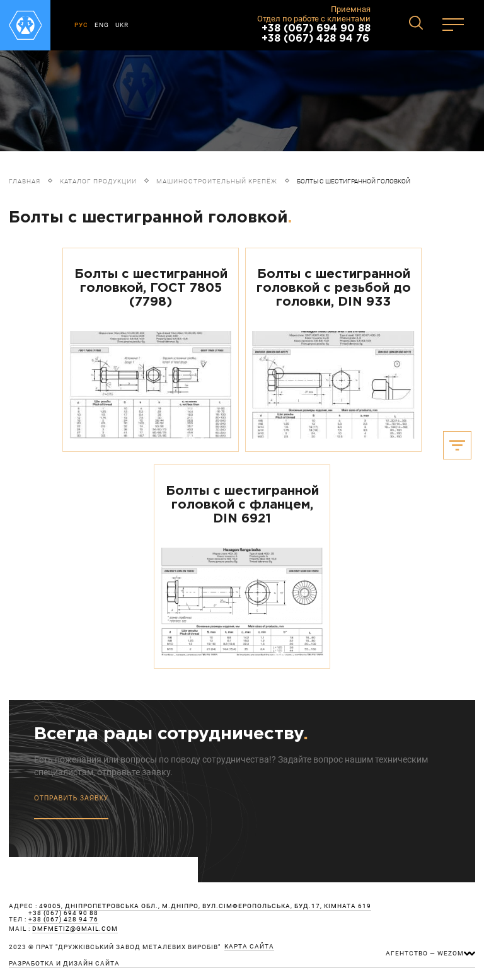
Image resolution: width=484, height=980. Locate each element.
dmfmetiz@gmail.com (75, 929)
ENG (102, 25)
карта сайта (249, 947)
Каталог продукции (98, 181)
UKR (122, 25)
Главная (25, 181)
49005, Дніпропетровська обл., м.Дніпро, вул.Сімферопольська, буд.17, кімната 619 (205, 906)
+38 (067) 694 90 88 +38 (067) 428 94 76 (316, 34)
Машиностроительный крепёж (217, 181)
